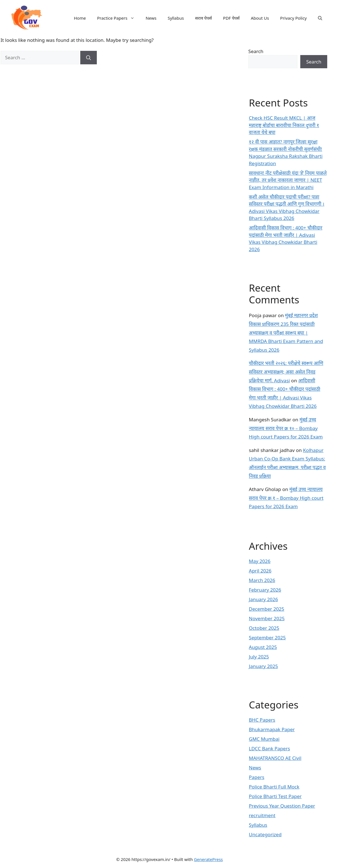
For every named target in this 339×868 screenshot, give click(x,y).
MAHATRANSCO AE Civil (275, 758)
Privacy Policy (293, 18)
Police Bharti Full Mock (274, 787)
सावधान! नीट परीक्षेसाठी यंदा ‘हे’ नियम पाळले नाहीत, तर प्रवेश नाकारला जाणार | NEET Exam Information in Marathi (288, 180)
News (151, 18)
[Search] (89, 58)
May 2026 (260, 561)
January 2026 (264, 599)
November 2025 (267, 618)
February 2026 (265, 590)
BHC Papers (262, 720)
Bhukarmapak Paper (272, 729)
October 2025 (264, 628)
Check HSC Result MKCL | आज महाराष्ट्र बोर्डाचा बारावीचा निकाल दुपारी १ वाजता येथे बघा (284, 125)
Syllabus (176, 18)
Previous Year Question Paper (282, 806)
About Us (260, 18)
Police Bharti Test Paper (275, 796)
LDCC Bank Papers (270, 748)
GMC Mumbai (264, 739)
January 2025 (264, 666)
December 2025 (267, 609)
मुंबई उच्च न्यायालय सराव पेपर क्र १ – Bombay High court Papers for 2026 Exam (286, 498)
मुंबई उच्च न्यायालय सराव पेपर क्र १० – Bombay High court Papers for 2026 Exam (286, 428)
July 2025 (259, 657)
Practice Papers (119, 18)
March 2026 (262, 580)
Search (256, 51)
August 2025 (263, 647)
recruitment (262, 815)
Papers (257, 777)
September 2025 (267, 638)
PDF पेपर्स (231, 18)
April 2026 (260, 571)
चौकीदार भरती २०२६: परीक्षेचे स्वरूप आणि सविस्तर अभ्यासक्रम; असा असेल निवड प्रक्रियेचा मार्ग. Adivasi (286, 372)
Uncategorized (265, 834)
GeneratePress (208, 859)
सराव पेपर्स (203, 18)
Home (80, 18)
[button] (320, 18)
